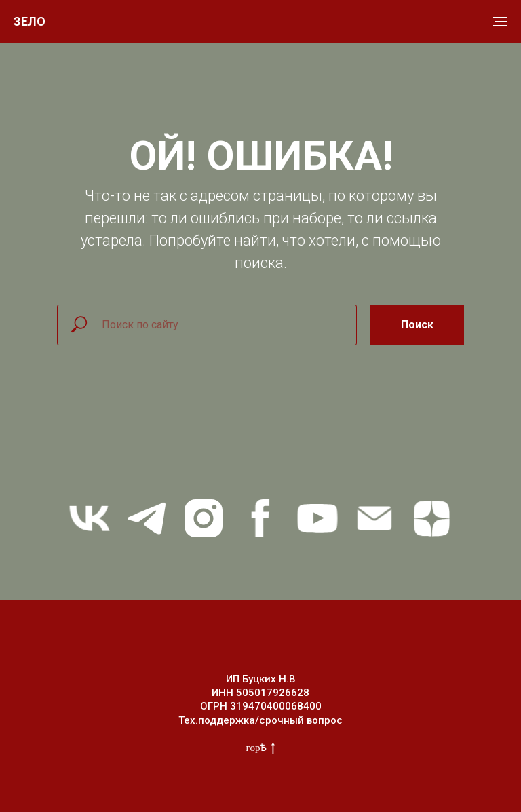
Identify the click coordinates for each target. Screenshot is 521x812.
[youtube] (317, 518)
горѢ (261, 748)
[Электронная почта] (374, 518)
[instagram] (204, 518)
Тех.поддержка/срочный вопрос (260, 720)
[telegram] (147, 518)
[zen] (431, 518)
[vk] (90, 518)
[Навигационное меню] (500, 22)
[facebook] (260, 518)
